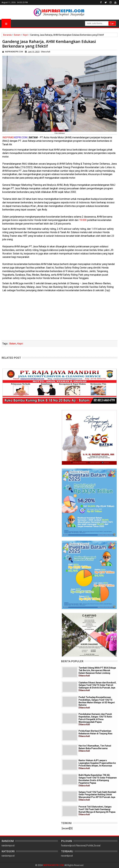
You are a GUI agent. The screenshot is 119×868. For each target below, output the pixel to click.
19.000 (83, 220)
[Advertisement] (59, 317)
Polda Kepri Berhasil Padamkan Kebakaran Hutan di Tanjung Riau (95, 734)
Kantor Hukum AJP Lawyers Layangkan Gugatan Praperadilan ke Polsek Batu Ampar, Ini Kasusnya (97, 764)
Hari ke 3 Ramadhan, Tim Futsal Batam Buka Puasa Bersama (95, 748)
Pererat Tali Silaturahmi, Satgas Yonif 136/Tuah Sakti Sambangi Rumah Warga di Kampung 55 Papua (97, 811)
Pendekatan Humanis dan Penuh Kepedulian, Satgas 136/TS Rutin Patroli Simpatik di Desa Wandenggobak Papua (95, 719)
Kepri (20, 344)
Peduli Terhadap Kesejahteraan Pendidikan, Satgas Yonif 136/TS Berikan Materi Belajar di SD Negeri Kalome (97, 702)
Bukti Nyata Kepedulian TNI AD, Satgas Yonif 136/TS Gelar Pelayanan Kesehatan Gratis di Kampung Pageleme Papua (98, 780)
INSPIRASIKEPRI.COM (54, 865)
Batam (13, 344)
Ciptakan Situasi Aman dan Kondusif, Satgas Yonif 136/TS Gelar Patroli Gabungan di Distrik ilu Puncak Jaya (97, 686)
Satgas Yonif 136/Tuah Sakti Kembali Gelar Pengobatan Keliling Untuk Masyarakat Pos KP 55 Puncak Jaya (97, 796)
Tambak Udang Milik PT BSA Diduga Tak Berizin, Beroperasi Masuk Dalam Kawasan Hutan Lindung (97, 672)
